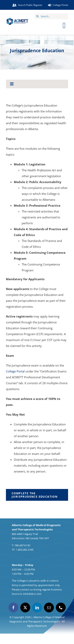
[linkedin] (37, 608)
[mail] (49, 608)
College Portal (15, 371)
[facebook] (13, 608)
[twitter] (25, 608)
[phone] (61, 608)
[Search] (37, 16)
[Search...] (51, 16)
